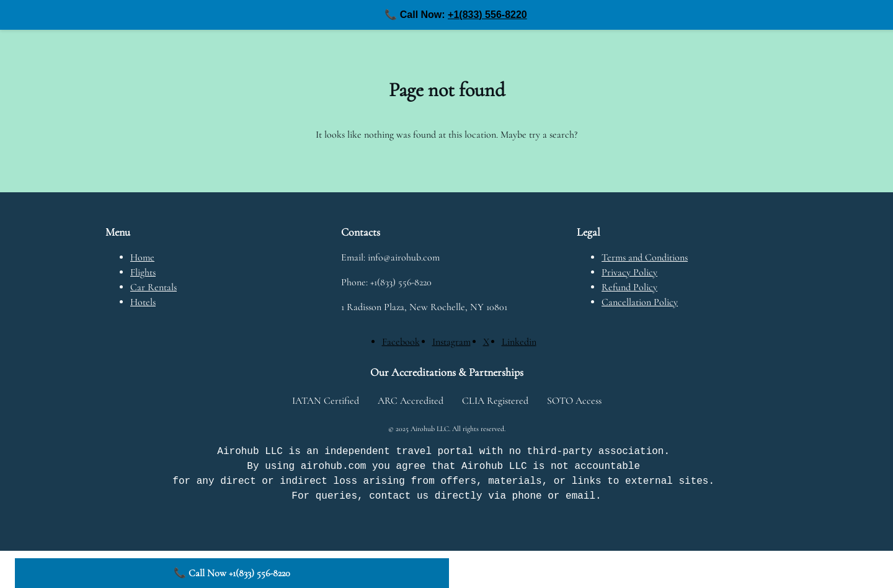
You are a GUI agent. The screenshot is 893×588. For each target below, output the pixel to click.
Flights (143, 272)
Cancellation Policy (640, 302)
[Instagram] (451, 342)
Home (142, 257)
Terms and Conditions (645, 257)
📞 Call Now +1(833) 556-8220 (232, 573)
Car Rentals (153, 287)
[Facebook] (401, 342)
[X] (486, 342)
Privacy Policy (629, 272)
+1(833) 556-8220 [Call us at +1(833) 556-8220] (487, 15)
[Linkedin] (519, 342)
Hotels (143, 302)
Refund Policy (629, 287)
